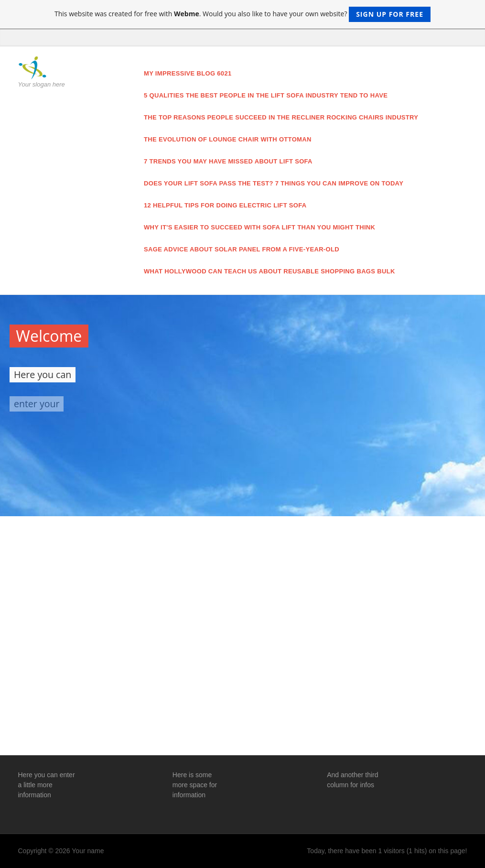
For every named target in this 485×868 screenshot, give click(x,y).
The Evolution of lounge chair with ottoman (228, 139)
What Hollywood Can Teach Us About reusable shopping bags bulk (269, 271)
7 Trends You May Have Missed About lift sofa (228, 161)
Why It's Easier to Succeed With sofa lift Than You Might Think (259, 227)
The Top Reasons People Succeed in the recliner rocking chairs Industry (281, 117)
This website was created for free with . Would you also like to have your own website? (242, 14)
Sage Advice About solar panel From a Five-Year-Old (242, 249)
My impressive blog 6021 (188, 73)
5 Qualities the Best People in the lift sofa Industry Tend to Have (266, 95)
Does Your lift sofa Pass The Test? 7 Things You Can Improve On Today (274, 183)
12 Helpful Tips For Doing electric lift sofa (225, 205)
